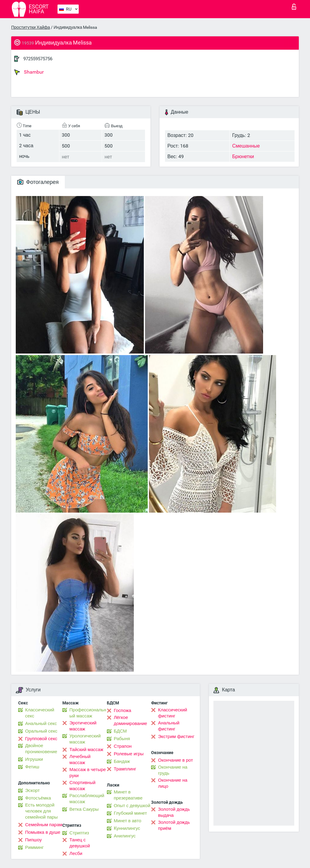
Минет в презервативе (128, 795)
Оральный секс (41, 731)
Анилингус (125, 836)
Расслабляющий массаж (87, 799)
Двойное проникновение (41, 749)
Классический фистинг (173, 713)
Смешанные (246, 146)
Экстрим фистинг (176, 737)
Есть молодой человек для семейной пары (41, 811)
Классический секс (40, 713)
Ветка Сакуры (84, 809)
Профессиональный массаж (88, 713)
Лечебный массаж (80, 760)
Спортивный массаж (82, 786)
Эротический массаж (83, 726)
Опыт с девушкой (132, 806)
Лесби (76, 853)
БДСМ (120, 731)
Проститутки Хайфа (31, 27)
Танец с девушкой (80, 843)
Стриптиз (79, 833)
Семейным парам (44, 825)
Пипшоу (33, 840)
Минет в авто (128, 821)
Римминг (34, 847)
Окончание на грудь (173, 770)
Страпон (123, 746)
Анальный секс (41, 723)
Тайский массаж (86, 750)
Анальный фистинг (169, 726)
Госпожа (123, 710)
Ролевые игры (129, 754)
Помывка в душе (43, 832)
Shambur (29, 72)
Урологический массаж (85, 739)
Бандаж (122, 761)
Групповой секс (41, 739)
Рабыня (122, 739)
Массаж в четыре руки (87, 773)
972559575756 (38, 59)
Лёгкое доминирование (130, 720)
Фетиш (32, 767)
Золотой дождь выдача (174, 812)
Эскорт (32, 790)
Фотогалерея (38, 182)
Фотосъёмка (38, 798)
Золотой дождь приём (174, 825)
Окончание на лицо (173, 783)
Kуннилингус (127, 828)
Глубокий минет (130, 813)
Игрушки (34, 759)
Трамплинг (125, 769)
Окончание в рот (175, 760)
